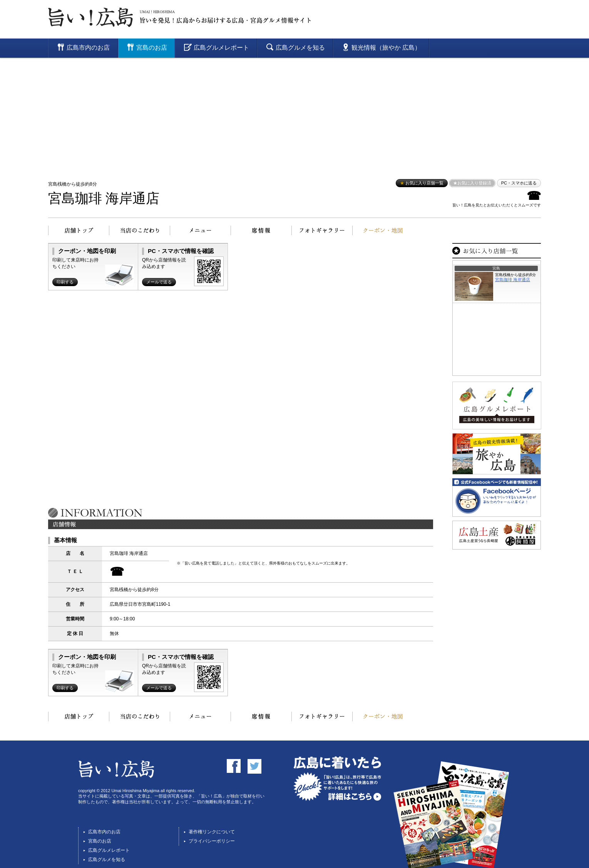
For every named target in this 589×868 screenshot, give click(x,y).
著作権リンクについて (212, 832)
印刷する (65, 282)
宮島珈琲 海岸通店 (104, 199)
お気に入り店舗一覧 (422, 183)
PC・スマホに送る (519, 183)
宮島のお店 (100, 841)
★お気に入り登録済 (472, 183)
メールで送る (159, 282)
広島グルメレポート (109, 850)
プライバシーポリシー (212, 841)
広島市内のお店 (104, 832)
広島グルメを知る (107, 860)
